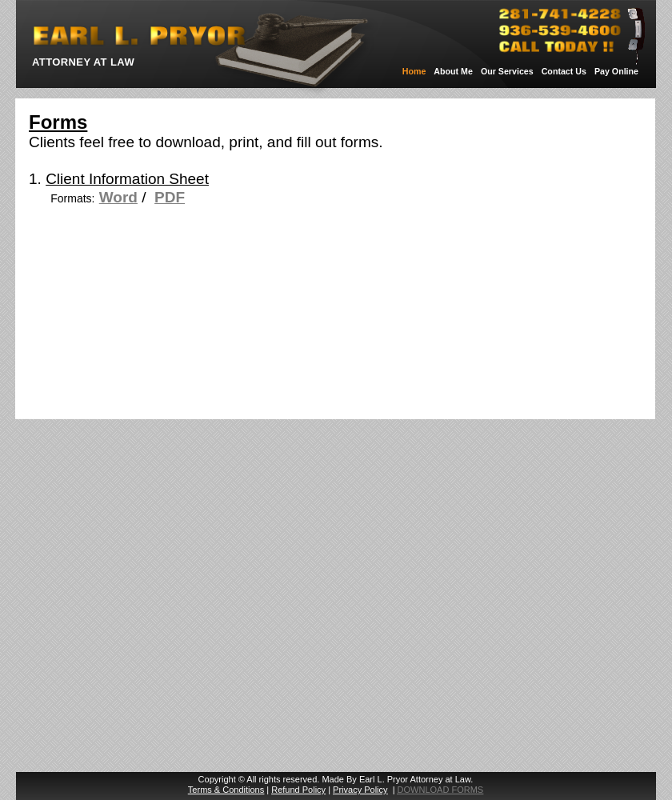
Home (414, 71)
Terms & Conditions (226, 790)
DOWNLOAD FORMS (441, 790)
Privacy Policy (360, 790)
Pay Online (616, 71)
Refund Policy (298, 790)
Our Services (507, 71)
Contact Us (564, 71)
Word (118, 197)
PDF (170, 197)
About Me (453, 71)
